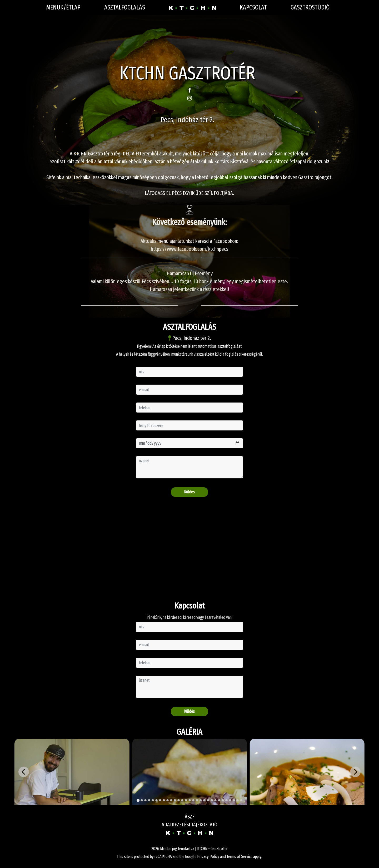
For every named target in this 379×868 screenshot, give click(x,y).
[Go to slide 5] (153, 800)
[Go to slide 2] (142, 800)
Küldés (189, 492)
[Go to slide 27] (234, 800)
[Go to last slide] (24, 772)
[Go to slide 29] (241, 800)
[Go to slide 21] (212, 800)
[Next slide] (355, 772)
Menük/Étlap (63, 7)
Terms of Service (240, 857)
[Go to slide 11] (175, 800)
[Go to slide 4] (149, 800)
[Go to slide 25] (226, 800)
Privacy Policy (208, 857)
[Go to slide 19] (204, 800)
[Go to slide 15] (189, 800)
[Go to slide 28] (237, 800)
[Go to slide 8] (164, 800)
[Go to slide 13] (182, 800)
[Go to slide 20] (208, 800)
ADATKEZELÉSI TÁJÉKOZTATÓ (189, 825)
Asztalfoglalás (125, 7)
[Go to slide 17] (197, 800)
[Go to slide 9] (167, 800)
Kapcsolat (253, 7)
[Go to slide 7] (160, 800)
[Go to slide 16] (193, 800)
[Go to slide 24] (223, 800)
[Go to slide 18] (201, 800)
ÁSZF (190, 817)
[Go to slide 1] (138, 800)
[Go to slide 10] (171, 800)
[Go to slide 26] (230, 800)
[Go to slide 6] (156, 800)
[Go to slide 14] (186, 800)
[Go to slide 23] (219, 800)
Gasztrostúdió (310, 7)
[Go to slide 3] (145, 800)
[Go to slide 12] (178, 800)
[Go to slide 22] (215, 800)
